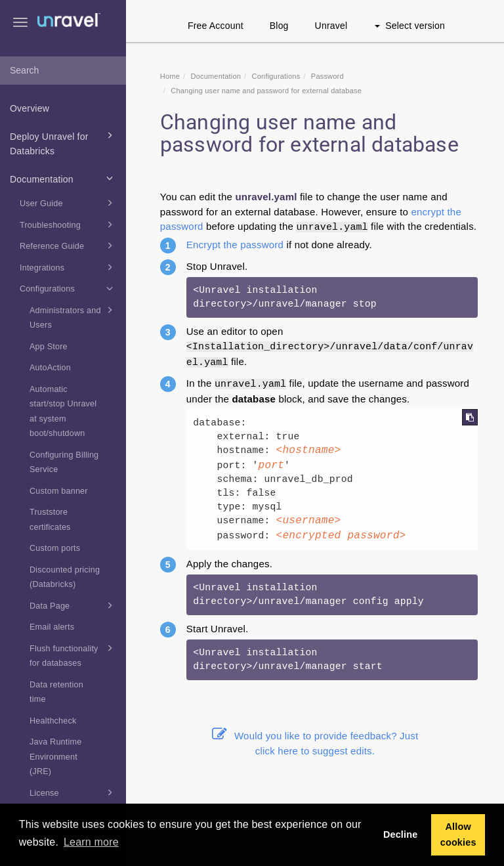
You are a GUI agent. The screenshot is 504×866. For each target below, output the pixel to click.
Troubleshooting (68, 225)
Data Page (73, 605)
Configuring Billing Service (64, 463)
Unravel (331, 26)
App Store (49, 347)
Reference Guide (68, 246)
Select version (410, 26)
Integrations (68, 267)
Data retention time (56, 692)
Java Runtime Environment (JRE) (55, 757)
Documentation (63, 178)
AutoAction (50, 368)
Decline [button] (401, 834)
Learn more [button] (91, 842)
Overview (30, 108)
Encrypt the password (235, 245)
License (73, 792)
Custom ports (55, 548)
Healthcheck (53, 721)
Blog (279, 26)
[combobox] (63, 71)
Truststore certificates (50, 520)
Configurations (68, 288)
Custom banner (59, 491)
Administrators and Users (73, 316)
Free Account (216, 26)
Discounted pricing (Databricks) (65, 577)
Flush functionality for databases (73, 655)
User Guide (68, 203)
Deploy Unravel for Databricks (63, 142)
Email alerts (52, 627)
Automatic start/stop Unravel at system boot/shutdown (63, 412)
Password (327, 76)
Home (170, 76)
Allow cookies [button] (458, 834)
